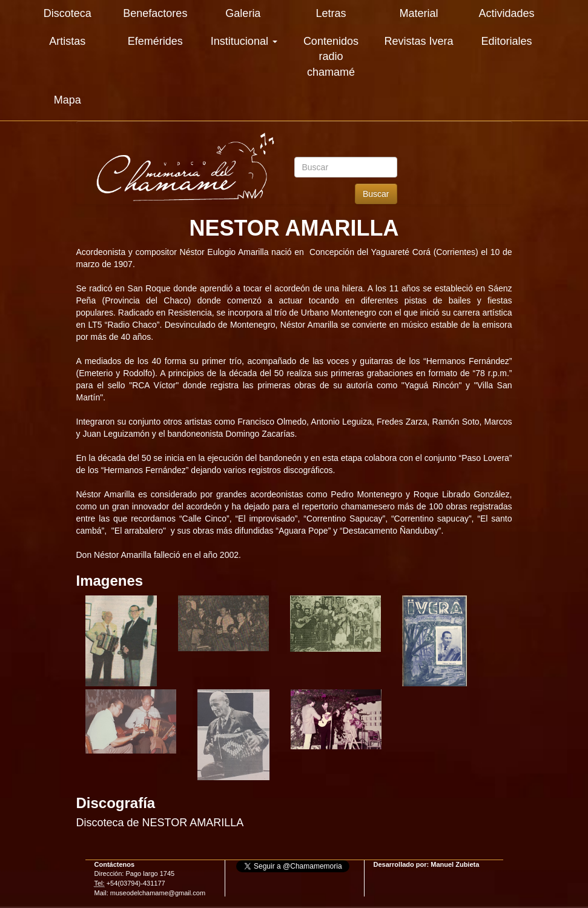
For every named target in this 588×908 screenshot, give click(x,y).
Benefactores (155, 13)
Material (418, 13)
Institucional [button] (244, 41)
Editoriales (506, 41)
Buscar (376, 194)
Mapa (68, 100)
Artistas (67, 41)
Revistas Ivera (418, 41)
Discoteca (68, 13)
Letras (331, 13)
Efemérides (155, 41)
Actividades (506, 13)
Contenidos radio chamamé (331, 57)
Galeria (243, 13)
